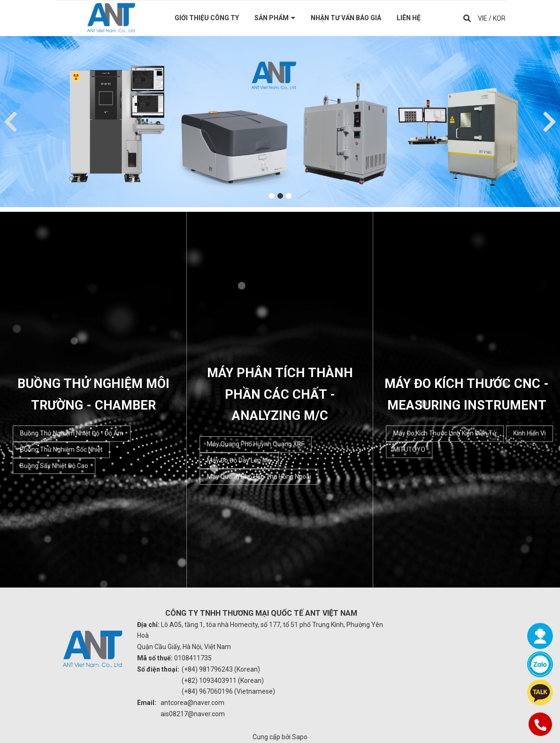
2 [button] (280, 196)
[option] (280, 122)
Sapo (300, 737)
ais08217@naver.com (193, 714)
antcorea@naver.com (192, 703)
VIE (483, 18)
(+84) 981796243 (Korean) (221, 669)
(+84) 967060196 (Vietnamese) (228, 691)
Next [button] (549, 121)
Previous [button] (11, 121)
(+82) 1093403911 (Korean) (223, 681)
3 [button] (289, 196)
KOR (499, 18)
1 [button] (272, 196)
